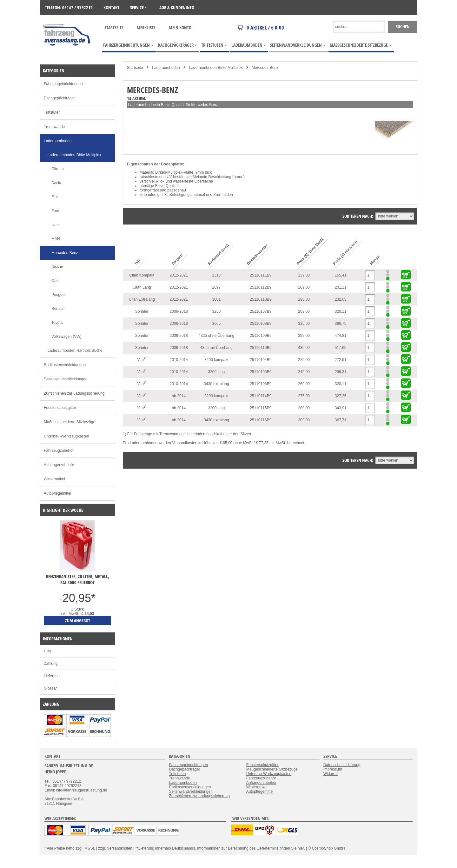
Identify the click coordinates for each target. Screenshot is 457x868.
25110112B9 (261, 287)
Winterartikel (54, 479)
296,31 (341, 372)
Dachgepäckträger (59, 98)
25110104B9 (261, 360)
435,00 (304, 348)
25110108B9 (261, 324)
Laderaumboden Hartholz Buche (75, 351)
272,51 (341, 360)
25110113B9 (261, 299)
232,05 (341, 299)
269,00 (304, 311)
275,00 (304, 396)
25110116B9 (261, 420)
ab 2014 (179, 396)
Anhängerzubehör (59, 465)
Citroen (58, 169)
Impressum (333, 769)
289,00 (304, 408)
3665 (217, 324)
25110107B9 (261, 311)
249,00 (304, 372)
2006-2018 (179, 311)
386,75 (341, 324)
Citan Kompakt (142, 275)
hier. (301, 848)
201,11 (341, 287)
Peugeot (59, 295)
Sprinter (142, 311)
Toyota (57, 323)
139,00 (304, 275)
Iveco (56, 225)
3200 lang (217, 372)
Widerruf (331, 774)
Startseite (114, 27)
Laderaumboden (166, 68)
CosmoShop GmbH (328, 848)
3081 (217, 299)
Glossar (50, 688)
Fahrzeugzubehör (59, 451)
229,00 (304, 360)
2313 (217, 275)
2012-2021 (179, 275)
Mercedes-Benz (265, 68)
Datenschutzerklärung (342, 765)
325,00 (304, 324)
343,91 (341, 408)
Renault (58, 309)
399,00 (304, 336)
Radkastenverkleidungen (65, 365)
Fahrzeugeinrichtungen (63, 84)
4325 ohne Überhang (216, 336)
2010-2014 (179, 360)
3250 (217, 311)
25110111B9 (261, 275)
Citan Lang (142, 287)
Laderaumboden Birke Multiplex (216, 68)
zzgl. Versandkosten (115, 848)
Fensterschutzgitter (60, 408)
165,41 (341, 275)
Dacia (56, 183)
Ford (55, 211)
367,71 (341, 420)
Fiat (55, 197)
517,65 (341, 348)
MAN (56, 239)
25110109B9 (261, 336)
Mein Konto (180, 27)
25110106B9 (261, 384)
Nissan (57, 267)
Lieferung (52, 676)
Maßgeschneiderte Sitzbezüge (70, 422)
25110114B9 (261, 396)
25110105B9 (261, 372)
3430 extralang (216, 384)
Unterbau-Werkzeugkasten (66, 436)
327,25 (341, 396)
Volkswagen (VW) (66, 337)
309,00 (304, 420)
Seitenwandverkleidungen (66, 379)
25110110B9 (261, 348)
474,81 (341, 336)
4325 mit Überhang (216, 348)
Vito (142, 359)
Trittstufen (52, 112)
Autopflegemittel (57, 493)
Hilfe (48, 651)
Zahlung (51, 664)
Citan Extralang (142, 299)
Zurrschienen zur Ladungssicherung (74, 393)
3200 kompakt (216, 360)
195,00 (304, 299)
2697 (217, 287)
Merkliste (146, 27)
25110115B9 (261, 408)
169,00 (304, 287)
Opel (55, 281)
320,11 (341, 311)
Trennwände (54, 127)
